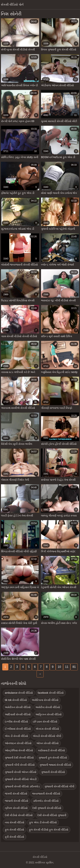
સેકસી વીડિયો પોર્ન (12, 5)
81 (74, 667)
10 (59, 667)
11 (67, 667)
